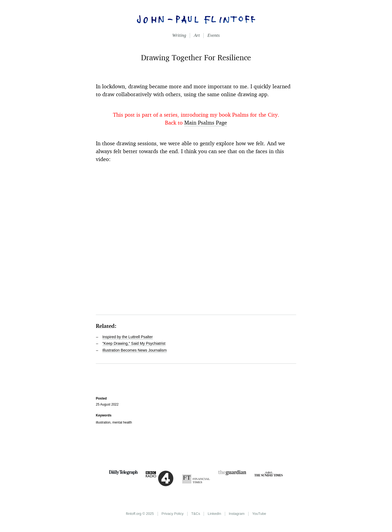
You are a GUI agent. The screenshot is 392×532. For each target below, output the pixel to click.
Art (197, 35)
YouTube (259, 514)
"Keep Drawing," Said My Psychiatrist (134, 343)
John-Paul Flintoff (196, 19)
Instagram (237, 514)
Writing (179, 35)
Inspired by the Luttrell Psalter (128, 337)
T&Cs (196, 514)
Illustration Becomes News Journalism (135, 350)
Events (214, 35)
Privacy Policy (172, 514)
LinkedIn (214, 514)
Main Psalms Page (206, 123)
